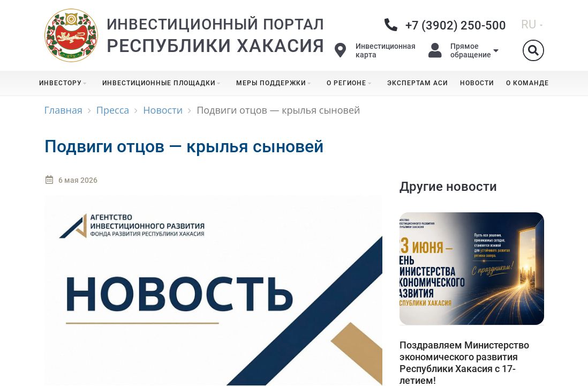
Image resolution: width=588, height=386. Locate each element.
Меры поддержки (275, 83)
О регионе (351, 83)
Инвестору (65, 83)
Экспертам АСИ (417, 83)
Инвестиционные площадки (163, 83)
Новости (477, 83)
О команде (527, 83)
